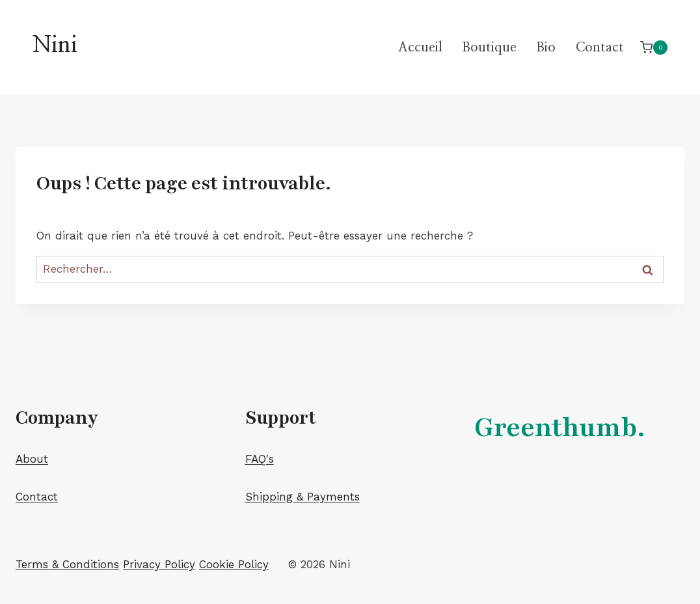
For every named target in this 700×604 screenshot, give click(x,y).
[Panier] (654, 47)
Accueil (420, 48)
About (32, 459)
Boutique (489, 48)
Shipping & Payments (303, 497)
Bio (546, 48)
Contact (600, 48)
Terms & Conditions (67, 564)
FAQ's (260, 459)
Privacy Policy (159, 564)
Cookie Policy (234, 564)
